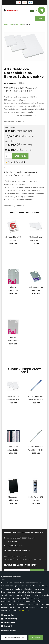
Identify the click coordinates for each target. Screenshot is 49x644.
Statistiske (9, 626)
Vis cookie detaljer (9, 631)
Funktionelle (9, 622)
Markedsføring (10, 619)
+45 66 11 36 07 (12, 542)
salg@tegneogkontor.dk (16, 545)
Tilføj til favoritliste (16, 162)
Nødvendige (9, 615)
